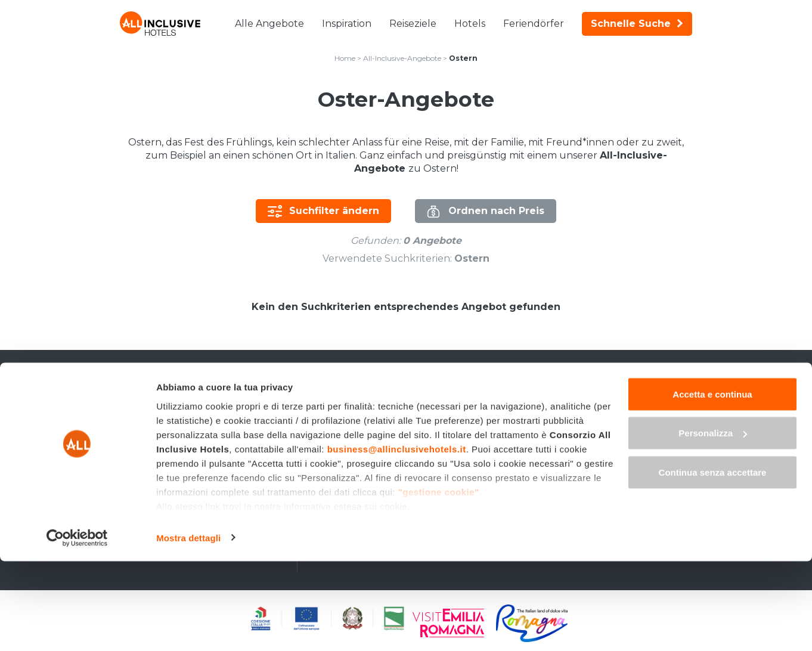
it (592, 386)
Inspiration (347, 24)
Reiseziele (413, 24)
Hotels (470, 24)
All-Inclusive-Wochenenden (186, 432)
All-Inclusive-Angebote (402, 58)
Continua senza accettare (713, 562)
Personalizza (713, 523)
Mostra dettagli (188, 627)
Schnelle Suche (637, 24)
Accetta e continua (712, 484)
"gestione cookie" (439, 582)
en (613, 386)
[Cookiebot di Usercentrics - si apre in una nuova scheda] (77, 628)
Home (345, 58)
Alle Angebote (269, 24)
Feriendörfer (534, 24)
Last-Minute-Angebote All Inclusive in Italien (207, 410)
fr (655, 386)
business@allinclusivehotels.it (397, 539)
